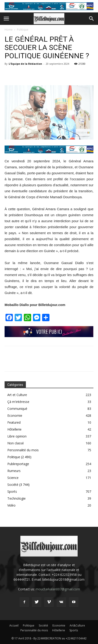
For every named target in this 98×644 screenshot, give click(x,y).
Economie (15, 415)
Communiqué (17, 409)
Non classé (16, 443)
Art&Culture (77, 625)
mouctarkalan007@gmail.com (58, 589)
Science (13, 478)
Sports (12, 491)
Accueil (14, 625)
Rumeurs (14, 471)
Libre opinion (17, 436)
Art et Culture (17, 395)
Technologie (16, 498)
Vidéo (11, 505)
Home (9, 30)
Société (13, 485)
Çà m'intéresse (18, 402)
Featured (14, 422)
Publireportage (18, 464)
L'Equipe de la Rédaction (25, 64)
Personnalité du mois (23, 450)
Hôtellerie (14, 429)
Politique (23, 30)
